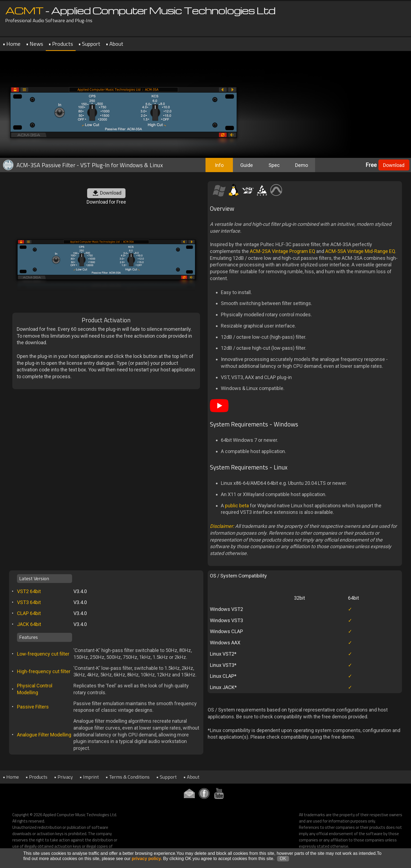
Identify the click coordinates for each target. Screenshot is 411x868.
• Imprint (89, 777)
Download (394, 165)
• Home (12, 44)
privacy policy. (147, 862)
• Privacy (63, 777)
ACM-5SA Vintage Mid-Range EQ (360, 251)
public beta (237, 506)
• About (115, 44)
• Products (61, 44)
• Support (89, 44)
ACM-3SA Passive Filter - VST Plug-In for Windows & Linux (82, 165)
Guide (247, 165)
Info (219, 165)
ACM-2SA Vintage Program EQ (282, 251)
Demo (302, 165)
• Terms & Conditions (128, 777)
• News (35, 44)
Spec (274, 165)
